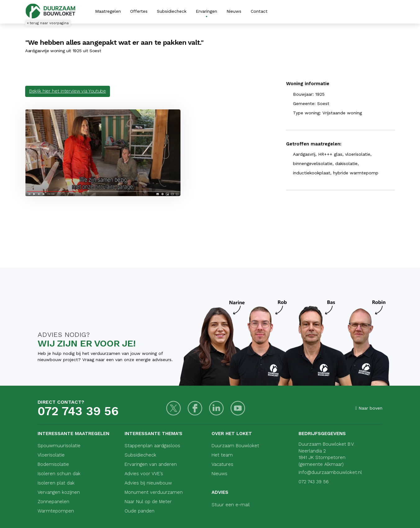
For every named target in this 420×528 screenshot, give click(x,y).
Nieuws (234, 11)
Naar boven (369, 408)
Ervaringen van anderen (151, 464)
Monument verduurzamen (154, 492)
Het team (222, 455)
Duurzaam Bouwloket (235, 446)
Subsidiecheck (172, 11)
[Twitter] (173, 408)
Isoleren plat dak (56, 483)
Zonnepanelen (53, 502)
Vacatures (222, 464)
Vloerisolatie (51, 455)
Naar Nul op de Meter (148, 502)
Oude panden (139, 511)
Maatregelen (108, 11)
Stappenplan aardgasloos (152, 446)
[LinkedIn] (216, 408)
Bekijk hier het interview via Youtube (68, 91)
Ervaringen (206, 11)
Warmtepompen (56, 511)
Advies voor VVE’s (144, 474)
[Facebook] (195, 408)
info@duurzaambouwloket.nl (330, 472)
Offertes (139, 11)
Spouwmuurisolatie (59, 446)
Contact (259, 11)
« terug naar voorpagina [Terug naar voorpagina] (48, 23)
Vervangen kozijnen (59, 492)
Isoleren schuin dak (59, 474)
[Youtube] (238, 408)
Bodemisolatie (53, 464)
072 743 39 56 (78, 411)
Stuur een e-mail (231, 505)
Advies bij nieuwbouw (148, 483)
